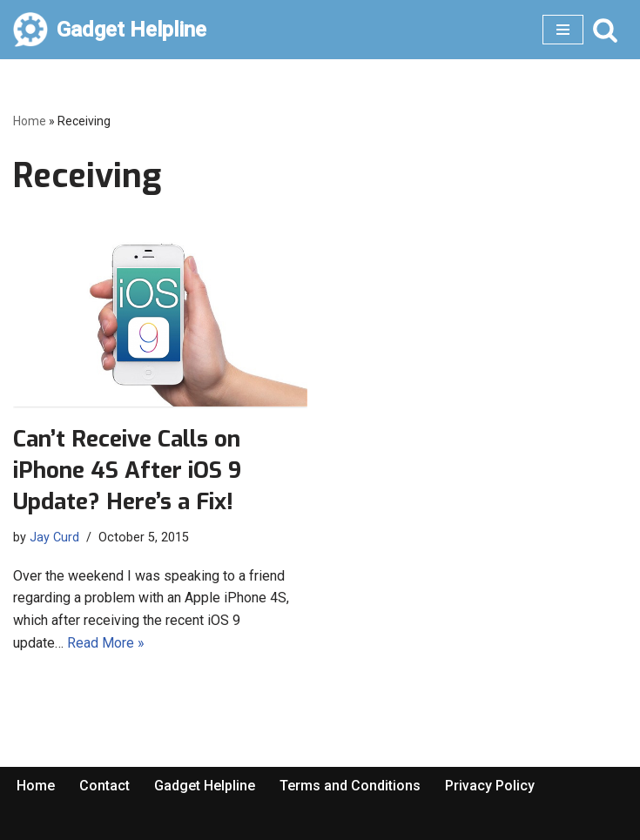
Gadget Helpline (205, 786)
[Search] (605, 30)
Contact (104, 786)
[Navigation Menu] (563, 30)
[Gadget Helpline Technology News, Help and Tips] (110, 30)
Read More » (106, 643)
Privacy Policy (490, 786)
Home (30, 121)
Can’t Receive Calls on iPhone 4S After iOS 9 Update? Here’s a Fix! (127, 471)
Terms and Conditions (350, 786)
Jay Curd (54, 538)
